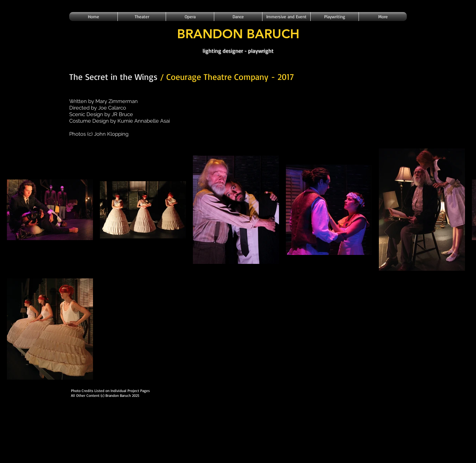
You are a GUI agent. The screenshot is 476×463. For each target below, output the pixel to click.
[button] (142, 17)
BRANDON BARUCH (238, 34)
